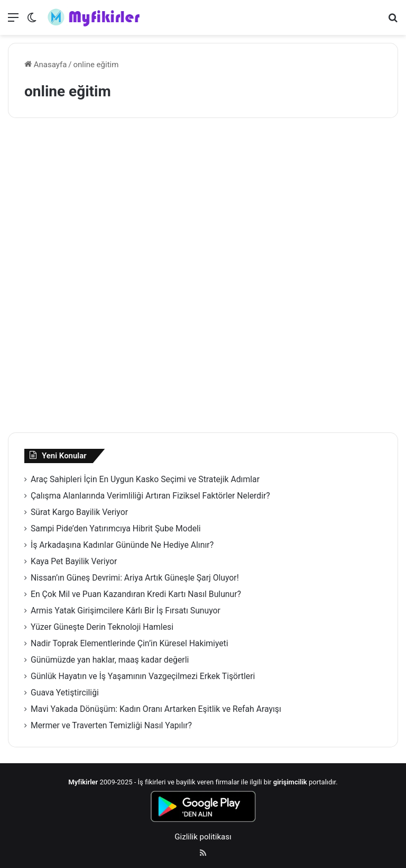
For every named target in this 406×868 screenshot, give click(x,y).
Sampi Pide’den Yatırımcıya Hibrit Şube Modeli (116, 528)
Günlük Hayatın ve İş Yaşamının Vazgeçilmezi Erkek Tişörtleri (143, 676)
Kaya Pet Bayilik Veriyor (74, 561)
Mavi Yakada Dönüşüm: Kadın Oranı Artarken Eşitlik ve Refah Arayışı (156, 709)
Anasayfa (45, 65)
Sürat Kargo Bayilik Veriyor (79, 512)
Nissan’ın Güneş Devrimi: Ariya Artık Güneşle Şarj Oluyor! (135, 578)
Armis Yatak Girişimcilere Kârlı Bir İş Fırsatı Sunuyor (126, 611)
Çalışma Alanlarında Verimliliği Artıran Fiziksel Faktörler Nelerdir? (150, 496)
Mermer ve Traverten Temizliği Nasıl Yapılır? (111, 725)
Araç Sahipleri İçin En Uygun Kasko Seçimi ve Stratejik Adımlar (145, 479)
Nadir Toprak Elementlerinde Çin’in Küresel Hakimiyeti (130, 643)
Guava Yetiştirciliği (65, 693)
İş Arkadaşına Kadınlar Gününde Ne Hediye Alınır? (122, 545)
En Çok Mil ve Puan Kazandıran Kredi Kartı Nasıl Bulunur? (136, 594)
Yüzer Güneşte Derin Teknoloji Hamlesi (102, 627)
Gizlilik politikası (203, 837)
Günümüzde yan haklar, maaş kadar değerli (110, 660)
